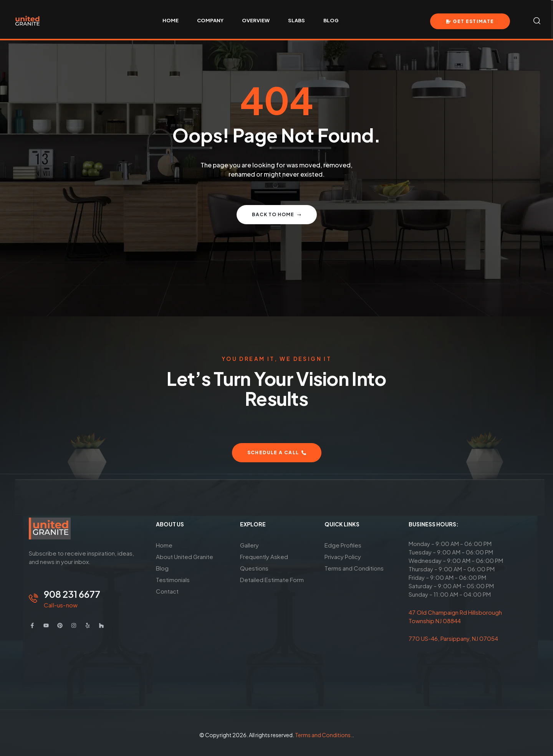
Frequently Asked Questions (264, 562)
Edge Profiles (343, 545)
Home (164, 545)
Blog (162, 568)
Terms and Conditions (354, 568)
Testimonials (173, 580)
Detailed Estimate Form (272, 580)
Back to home (277, 214)
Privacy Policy (343, 557)
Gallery (249, 545)
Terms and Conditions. (324, 735)
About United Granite (185, 557)
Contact (167, 591)
